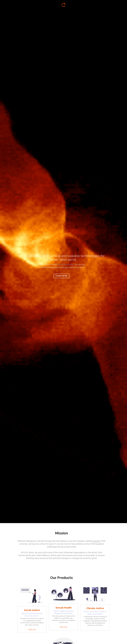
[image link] (64, 6)
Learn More (63, 276)
